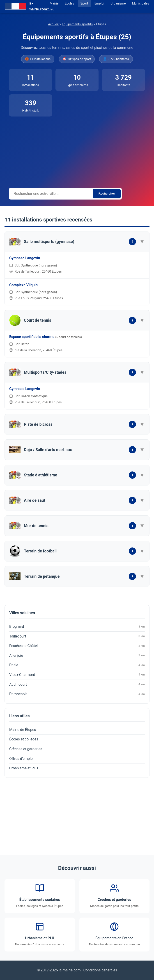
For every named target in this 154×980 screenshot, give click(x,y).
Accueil (53, 24)
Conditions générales (100, 970)
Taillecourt (77, 636)
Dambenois (77, 694)
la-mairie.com (70, 970)
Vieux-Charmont (77, 675)
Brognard (77, 627)
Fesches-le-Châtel (77, 646)
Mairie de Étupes (23, 730)
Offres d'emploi (21, 759)
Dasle (77, 665)
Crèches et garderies (26, 749)
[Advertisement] (77, 150)
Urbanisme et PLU (24, 768)
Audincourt (77, 684)
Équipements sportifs (77, 24)
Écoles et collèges (24, 739)
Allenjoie (77, 655)
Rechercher (107, 194)
